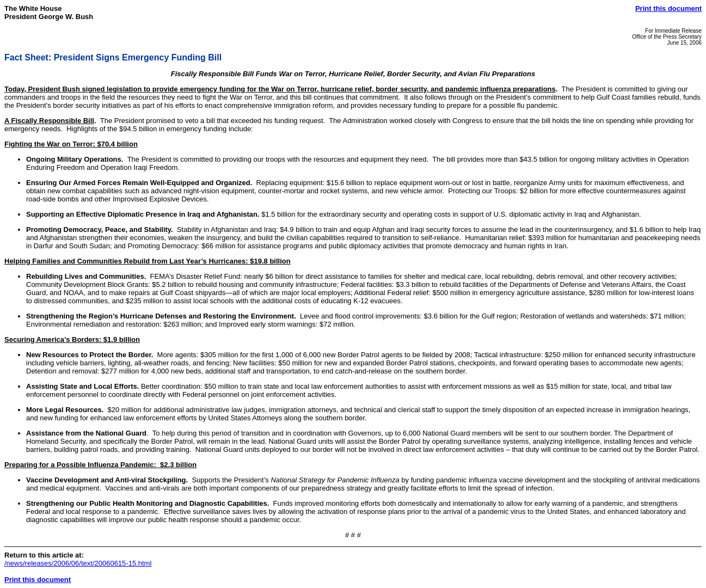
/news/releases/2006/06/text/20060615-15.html (78, 563)
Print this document (668, 8)
